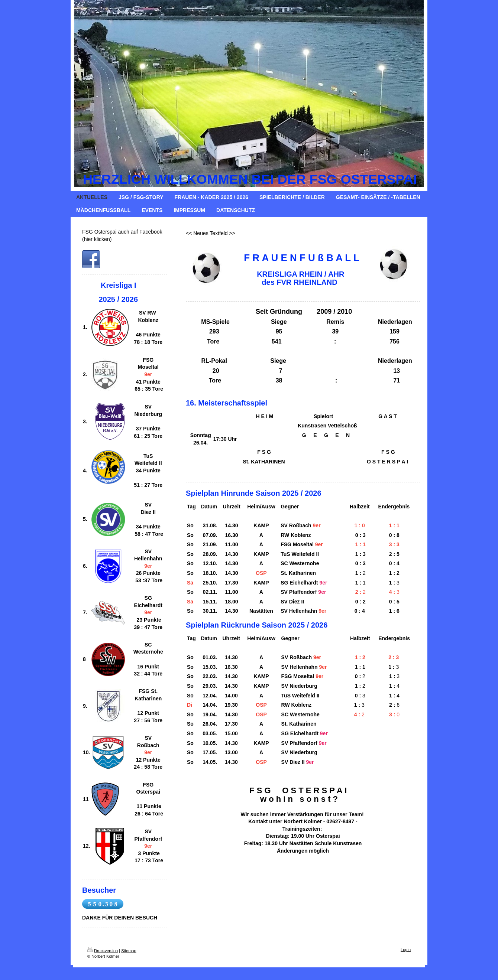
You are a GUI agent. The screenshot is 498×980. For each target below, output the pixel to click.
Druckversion (103, 951)
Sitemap (129, 951)
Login (406, 950)
